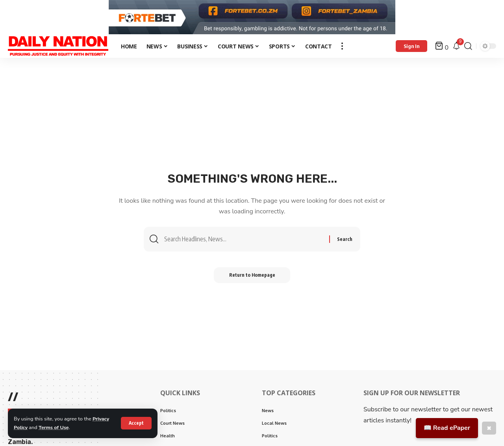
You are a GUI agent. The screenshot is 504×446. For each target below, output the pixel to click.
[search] (468, 48)
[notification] (456, 49)
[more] (342, 48)
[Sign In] (411, 48)
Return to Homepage (252, 278)
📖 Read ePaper (447, 428)
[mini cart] (442, 48)
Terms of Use (54, 427)
